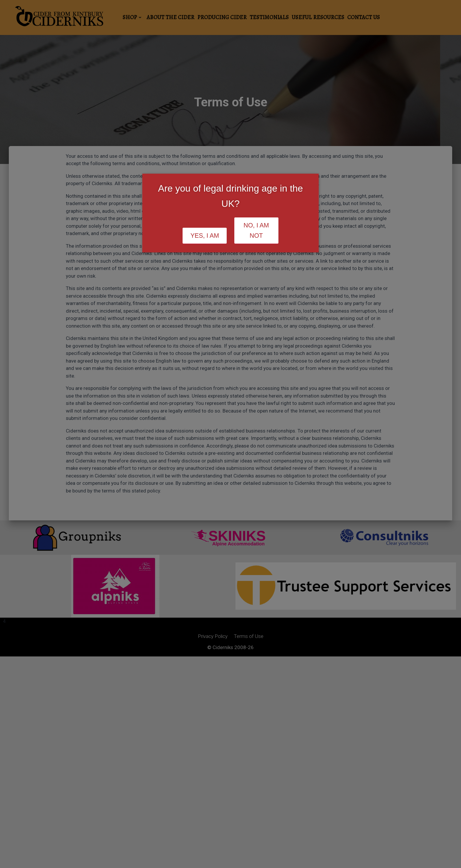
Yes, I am (205, 236)
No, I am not (256, 231)
